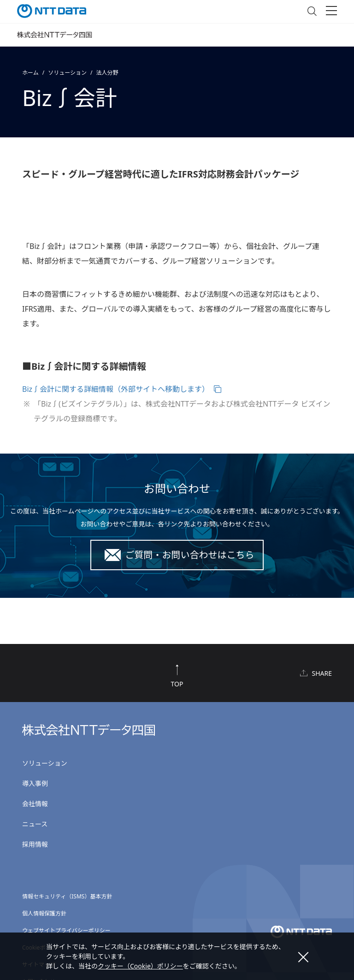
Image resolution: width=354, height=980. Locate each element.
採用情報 (35, 844)
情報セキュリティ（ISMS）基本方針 (67, 896)
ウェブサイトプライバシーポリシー (66, 930)
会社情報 (35, 804)
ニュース (35, 824)
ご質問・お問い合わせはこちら (190, 555)
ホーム (30, 73)
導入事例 (35, 783)
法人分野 (107, 73)
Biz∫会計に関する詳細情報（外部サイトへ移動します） (116, 389)
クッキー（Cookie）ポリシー (140, 966)
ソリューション (67, 73)
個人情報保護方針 (44, 913)
